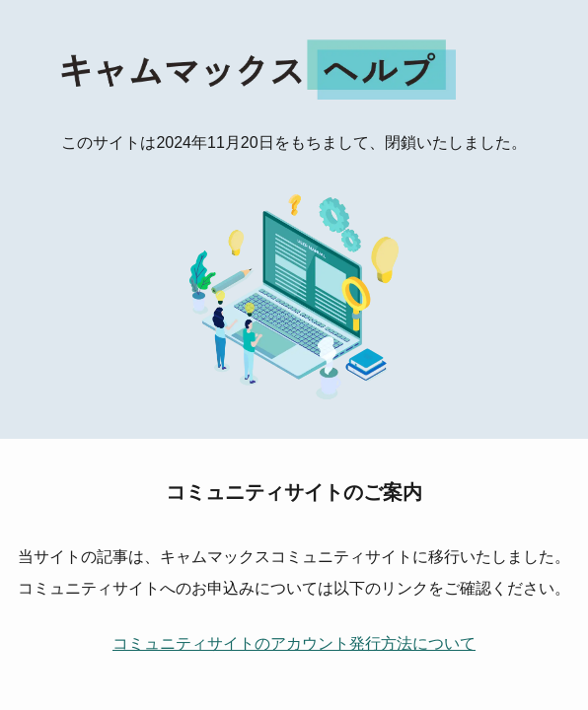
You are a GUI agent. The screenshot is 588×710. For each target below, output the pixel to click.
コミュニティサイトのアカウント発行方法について (294, 643)
